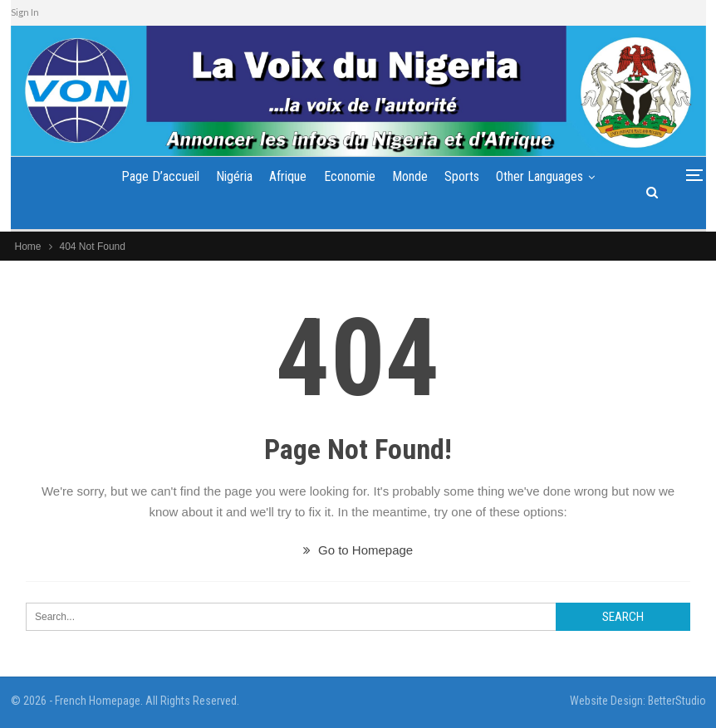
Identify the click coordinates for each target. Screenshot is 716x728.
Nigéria (234, 176)
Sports (462, 176)
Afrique (288, 176)
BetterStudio (677, 701)
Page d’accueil (160, 176)
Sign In (25, 12)
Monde (410, 176)
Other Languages (539, 176)
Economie (350, 176)
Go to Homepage (358, 550)
